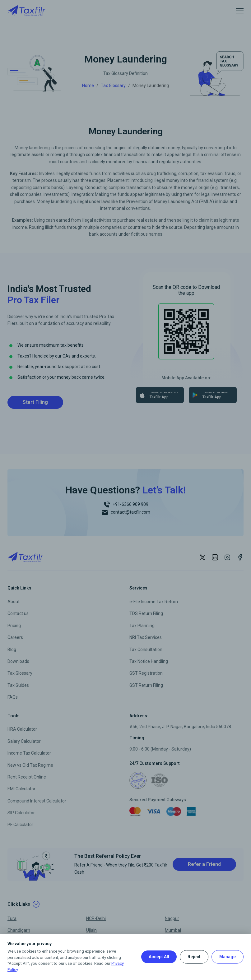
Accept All (159, 957)
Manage (228, 957)
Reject (194, 957)
